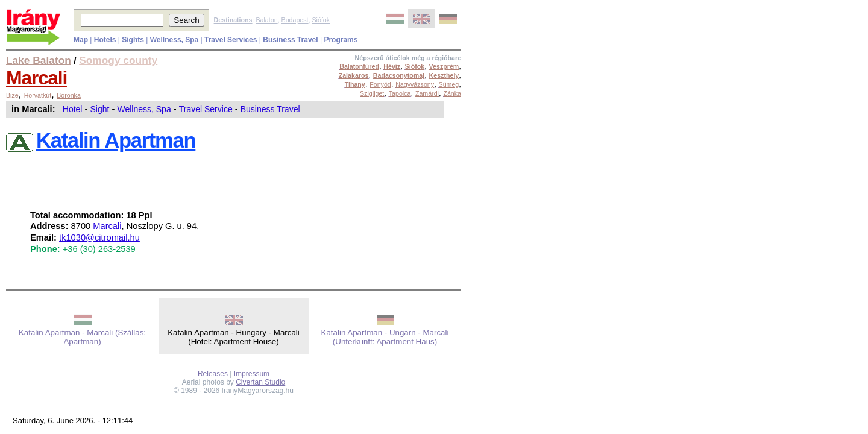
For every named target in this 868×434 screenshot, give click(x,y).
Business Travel (270, 109)
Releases (213, 374)
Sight (100, 109)
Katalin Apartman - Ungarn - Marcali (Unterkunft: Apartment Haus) (385, 337)
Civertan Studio (260, 382)
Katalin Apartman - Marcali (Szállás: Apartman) (82, 337)
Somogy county (118, 60)
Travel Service (206, 109)
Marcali (36, 78)
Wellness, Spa (144, 109)
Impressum (252, 374)
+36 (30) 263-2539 (99, 249)
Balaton (266, 20)
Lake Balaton (39, 60)
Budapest (295, 20)
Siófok (321, 20)
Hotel (73, 109)
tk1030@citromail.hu (99, 237)
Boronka (69, 95)
